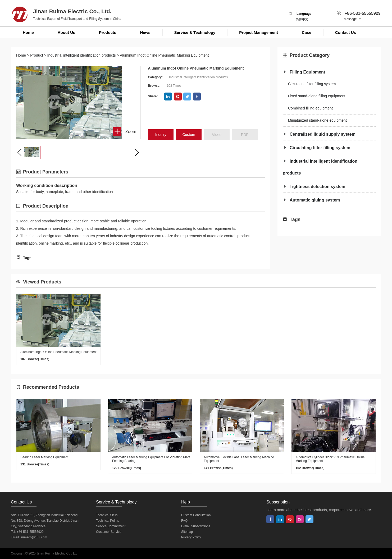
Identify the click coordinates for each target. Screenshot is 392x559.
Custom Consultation (196, 515)
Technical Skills (107, 515)
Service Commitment (111, 526)
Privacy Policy (191, 537)
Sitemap (187, 532)
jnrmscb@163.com (34, 537)
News (145, 32)
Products (108, 32)
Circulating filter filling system (312, 84)
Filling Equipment (304, 72)
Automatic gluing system (311, 200)
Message (352, 19)
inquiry (161, 135)
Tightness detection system (314, 187)
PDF (245, 135)
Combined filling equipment (310, 108)
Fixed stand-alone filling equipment (317, 96)
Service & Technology (195, 32)
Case (307, 32)
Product (37, 55)
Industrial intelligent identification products (82, 55)
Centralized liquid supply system (319, 134)
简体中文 (302, 19)
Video (217, 135)
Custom (189, 135)
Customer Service (109, 532)
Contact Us (346, 32)
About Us (67, 32)
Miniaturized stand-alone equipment (317, 120)
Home (28, 32)
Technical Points (108, 521)
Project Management (259, 32)
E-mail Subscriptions (196, 526)
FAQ (184, 521)
